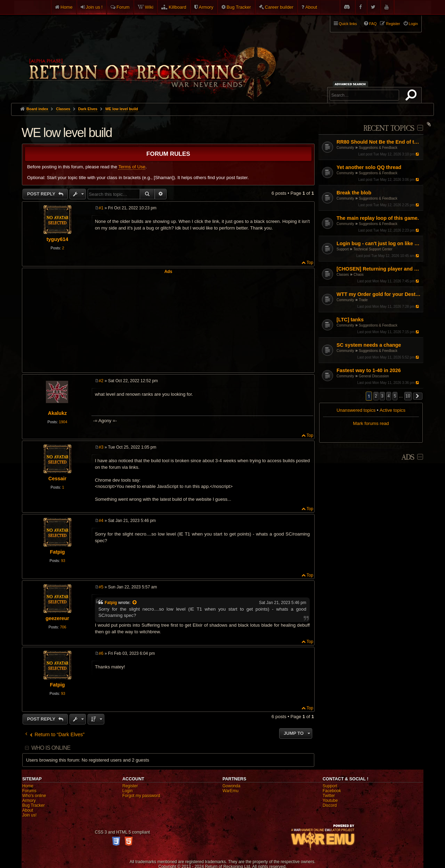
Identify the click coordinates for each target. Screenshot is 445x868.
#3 (101, 447)
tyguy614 (57, 239)
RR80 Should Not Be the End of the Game (379, 142)
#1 (101, 208)
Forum (123, 7)
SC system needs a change (369, 345)
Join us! (29, 815)
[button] (418, 396)
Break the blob (354, 193)
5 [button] (395, 396)
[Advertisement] (168, 323)
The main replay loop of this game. (378, 218)
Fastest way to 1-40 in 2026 (369, 370)
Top (310, 263)
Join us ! (94, 7)
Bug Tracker (239, 7)
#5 (101, 587)
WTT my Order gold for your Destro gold (379, 294)
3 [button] (382, 396)
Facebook (332, 791)
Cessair (57, 479)
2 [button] (376, 396)
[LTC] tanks (350, 320)
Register (130, 786)
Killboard (177, 7)
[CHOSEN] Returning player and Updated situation (379, 269)
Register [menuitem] (393, 24)
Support (343, 249)
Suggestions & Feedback (378, 148)
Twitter (329, 796)
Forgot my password (141, 796)
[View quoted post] (135, 603)
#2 (101, 381)
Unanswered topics (356, 410)
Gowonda (231, 786)
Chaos (359, 275)
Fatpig (57, 552)
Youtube (330, 801)
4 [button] (389, 396)
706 (63, 627)
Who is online (51, 748)
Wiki (149, 7)
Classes (343, 275)
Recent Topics (389, 128)
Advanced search (351, 84)
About (311, 7)
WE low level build (122, 109)
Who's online (34, 796)
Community (345, 148)
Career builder (279, 7)
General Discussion (374, 376)
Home (67, 7)
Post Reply (42, 194)
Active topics (393, 410)
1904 (63, 422)
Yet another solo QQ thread (369, 167)
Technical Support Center (373, 249)
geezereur (57, 618)
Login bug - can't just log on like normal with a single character (379, 243)
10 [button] (408, 396)
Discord (330, 805)
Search (412, 96)
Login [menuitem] (413, 24)
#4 (101, 521)
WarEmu (230, 791)
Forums (29, 791)
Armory (206, 7)
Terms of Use (132, 167)
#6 (101, 653)
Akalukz (57, 413)
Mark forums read (371, 423)
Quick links (348, 24)
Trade (363, 300)
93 (63, 561)
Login (127, 791)
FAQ (373, 24)
